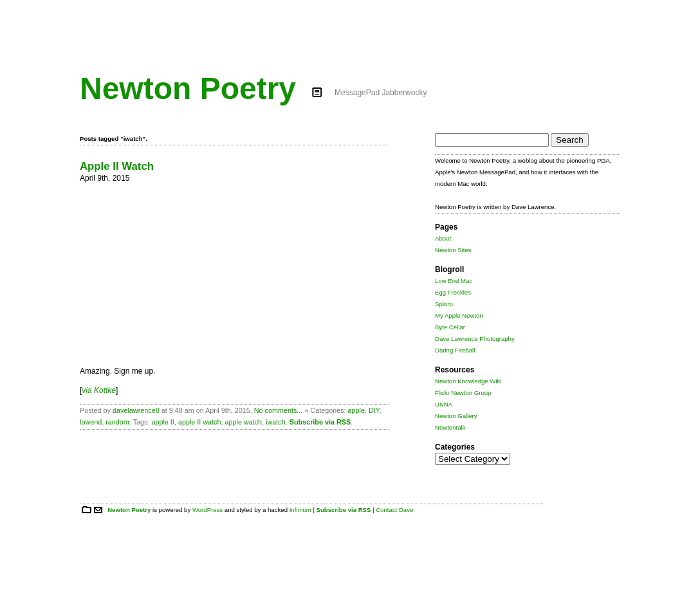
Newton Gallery (456, 416)
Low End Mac (454, 281)
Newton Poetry (188, 88)
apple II (162, 422)
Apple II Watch (117, 166)
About (443, 238)
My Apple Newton (459, 315)
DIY (374, 410)
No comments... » (281, 410)
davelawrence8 (136, 410)
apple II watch (200, 422)
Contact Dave (394, 510)
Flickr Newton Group (463, 393)
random (117, 422)
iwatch (276, 422)
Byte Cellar (450, 327)
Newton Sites (453, 250)
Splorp (444, 304)
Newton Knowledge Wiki (468, 381)
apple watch (244, 422)
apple (356, 410)
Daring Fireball (455, 350)
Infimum (300, 510)
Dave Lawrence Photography (475, 339)
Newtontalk (450, 427)
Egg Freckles (453, 292)
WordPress (207, 510)
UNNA (444, 404)
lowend (91, 422)
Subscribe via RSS (320, 422)
